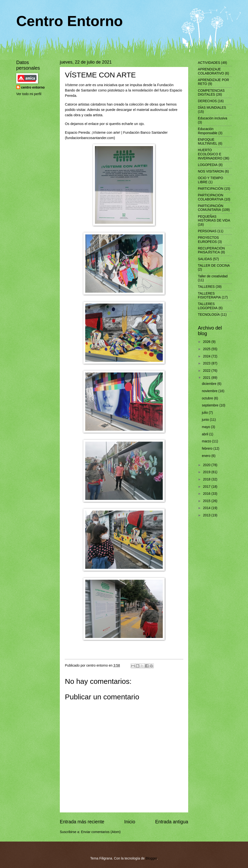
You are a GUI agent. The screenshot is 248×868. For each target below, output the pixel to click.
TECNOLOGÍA (209, 315)
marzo (207, 441)
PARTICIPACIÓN (211, 189)
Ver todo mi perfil (29, 94)
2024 (207, 356)
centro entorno (33, 87)
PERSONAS (207, 231)
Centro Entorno (70, 21)
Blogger (151, 858)
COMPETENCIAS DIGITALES (211, 93)
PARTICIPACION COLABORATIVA (211, 197)
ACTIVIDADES (209, 63)
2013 (207, 515)
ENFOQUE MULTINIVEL (208, 142)
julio (205, 413)
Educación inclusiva (213, 118)
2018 (207, 479)
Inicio (130, 822)
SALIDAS (205, 259)
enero (207, 456)
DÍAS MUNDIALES (212, 108)
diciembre (210, 384)
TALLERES (206, 287)
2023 (207, 363)
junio (206, 420)
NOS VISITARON (211, 171)
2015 (207, 501)
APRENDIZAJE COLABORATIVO (211, 71)
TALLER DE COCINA (214, 266)
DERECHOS (207, 101)
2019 (207, 472)
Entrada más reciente (82, 822)
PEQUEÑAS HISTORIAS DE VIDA (214, 219)
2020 (207, 465)
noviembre (210, 391)
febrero (208, 449)
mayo (207, 427)
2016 (207, 494)
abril (206, 434)
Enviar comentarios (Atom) (101, 832)
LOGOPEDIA (208, 165)
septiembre (211, 405)
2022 (207, 371)
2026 (207, 342)
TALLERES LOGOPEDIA (208, 306)
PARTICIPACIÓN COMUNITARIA (211, 208)
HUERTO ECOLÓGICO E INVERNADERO (210, 154)
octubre (208, 398)
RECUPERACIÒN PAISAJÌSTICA (211, 250)
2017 (207, 487)
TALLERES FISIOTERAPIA (209, 296)
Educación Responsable (208, 131)
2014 (207, 508)
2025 (207, 349)
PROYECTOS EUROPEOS (208, 240)
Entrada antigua (172, 822)
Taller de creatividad (213, 276)
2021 (207, 378)
